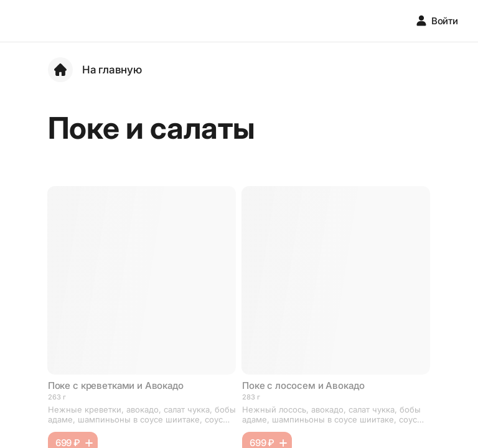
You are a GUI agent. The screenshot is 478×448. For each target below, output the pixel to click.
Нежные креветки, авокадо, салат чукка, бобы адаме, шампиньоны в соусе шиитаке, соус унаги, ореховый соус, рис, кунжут (142, 414)
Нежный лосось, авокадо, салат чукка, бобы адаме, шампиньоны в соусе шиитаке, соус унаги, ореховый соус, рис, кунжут (331, 414)
